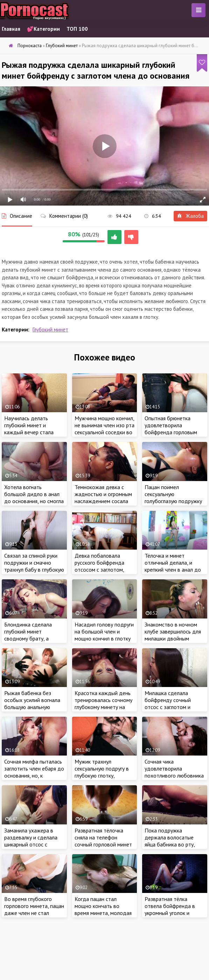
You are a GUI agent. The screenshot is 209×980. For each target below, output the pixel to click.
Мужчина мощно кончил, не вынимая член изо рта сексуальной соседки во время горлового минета (104, 429)
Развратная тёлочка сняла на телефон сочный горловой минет (103, 837)
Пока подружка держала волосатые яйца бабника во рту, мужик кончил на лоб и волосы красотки (172, 844)
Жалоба (190, 216)
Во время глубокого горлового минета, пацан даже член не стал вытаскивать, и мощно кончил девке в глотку (34, 913)
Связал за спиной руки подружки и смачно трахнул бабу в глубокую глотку (34, 566)
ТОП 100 (77, 29)
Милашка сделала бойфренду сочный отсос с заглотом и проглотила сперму (168, 703)
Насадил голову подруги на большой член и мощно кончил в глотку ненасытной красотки (104, 635)
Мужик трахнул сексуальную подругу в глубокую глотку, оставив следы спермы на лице (102, 775)
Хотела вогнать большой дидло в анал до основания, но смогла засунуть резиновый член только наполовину (34, 501)
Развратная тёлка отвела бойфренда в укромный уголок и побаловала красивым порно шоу (171, 913)
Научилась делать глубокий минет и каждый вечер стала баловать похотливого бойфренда (32, 432)
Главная (11, 29)
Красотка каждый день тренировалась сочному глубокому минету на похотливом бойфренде (104, 703)
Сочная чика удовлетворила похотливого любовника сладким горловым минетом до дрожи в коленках (174, 779)
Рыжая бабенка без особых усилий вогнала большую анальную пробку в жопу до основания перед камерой (32, 710)
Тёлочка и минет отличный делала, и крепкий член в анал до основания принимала (173, 566)
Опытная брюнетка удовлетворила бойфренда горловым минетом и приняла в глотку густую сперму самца (171, 436)
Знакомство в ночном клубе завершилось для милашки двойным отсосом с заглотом (173, 635)
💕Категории (43, 29)
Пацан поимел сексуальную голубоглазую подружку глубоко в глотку (173, 498)
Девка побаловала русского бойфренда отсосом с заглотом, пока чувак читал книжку (104, 566)
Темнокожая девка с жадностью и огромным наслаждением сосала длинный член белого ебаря (103, 501)
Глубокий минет (50, 330)
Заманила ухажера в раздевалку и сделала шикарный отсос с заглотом (31, 841)
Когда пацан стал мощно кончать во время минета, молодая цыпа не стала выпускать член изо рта (104, 913)
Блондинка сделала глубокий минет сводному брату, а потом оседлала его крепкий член (29, 638)
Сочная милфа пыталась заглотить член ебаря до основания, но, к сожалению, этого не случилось (34, 775)
